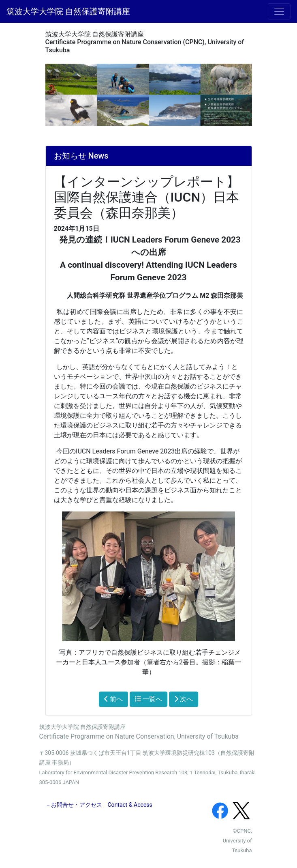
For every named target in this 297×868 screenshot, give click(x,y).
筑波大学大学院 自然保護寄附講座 (68, 11)
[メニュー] (279, 11)
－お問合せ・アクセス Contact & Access (99, 805)
